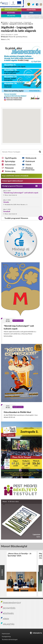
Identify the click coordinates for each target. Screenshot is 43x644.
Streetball (7, 212)
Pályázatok (9, 168)
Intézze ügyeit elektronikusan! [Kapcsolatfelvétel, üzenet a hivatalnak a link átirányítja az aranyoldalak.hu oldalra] (13, 181)
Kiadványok (30, 161)
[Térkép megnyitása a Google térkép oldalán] (21, 126)
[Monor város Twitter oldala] (33, 4)
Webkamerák (31, 158)
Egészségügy (10, 161)
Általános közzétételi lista (28, 169)
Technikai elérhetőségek (10, 640)
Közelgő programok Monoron (12, 186)
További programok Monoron (16, 218)
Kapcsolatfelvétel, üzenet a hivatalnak (15, 176)
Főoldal (5, 22)
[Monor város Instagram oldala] (41, 4)
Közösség (11, 13)
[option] (22, 574)
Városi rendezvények (16, 22)
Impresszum (6, 634)
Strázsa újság (10, 171)
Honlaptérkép (6, 637)
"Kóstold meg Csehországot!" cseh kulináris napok (21, 193)
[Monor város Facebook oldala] (37, 4)
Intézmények (10, 165)
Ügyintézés (31, 10)
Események (28, 22)
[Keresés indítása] (40, 152)
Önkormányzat (11, 10)
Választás (11, 16)
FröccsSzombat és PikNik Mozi (17, 412)
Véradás (6, 202)
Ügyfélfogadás (11, 158)
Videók (28, 165)
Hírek (31, 13)
